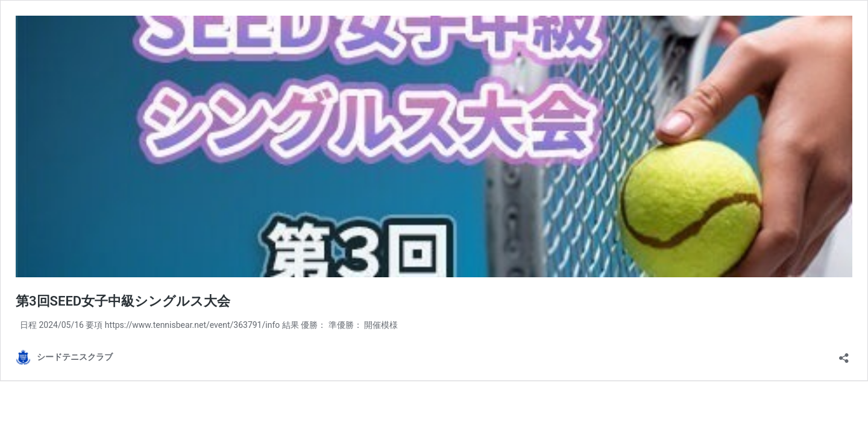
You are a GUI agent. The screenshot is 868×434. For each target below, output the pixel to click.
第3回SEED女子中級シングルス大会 (123, 301)
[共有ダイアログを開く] (844, 354)
